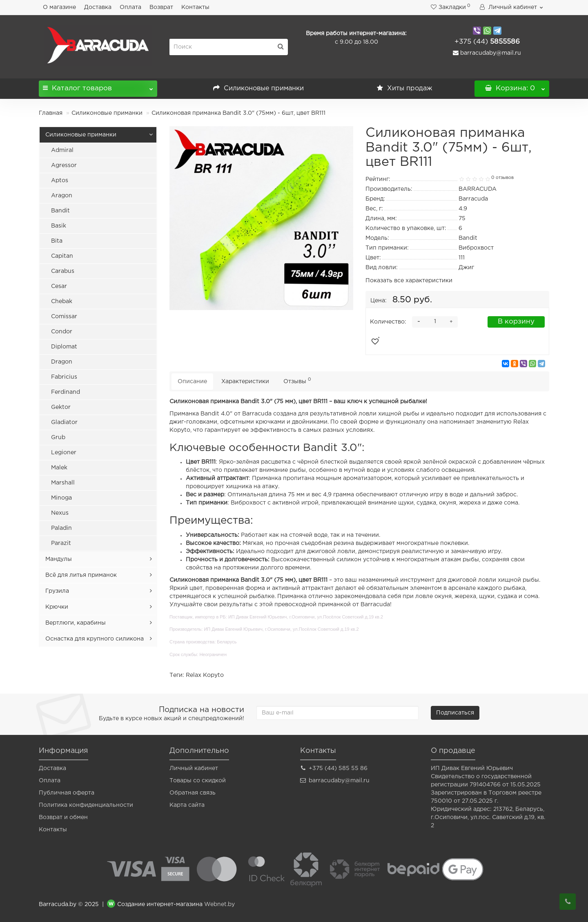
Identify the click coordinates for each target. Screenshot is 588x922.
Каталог (98, 86)
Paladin (61, 528)
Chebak (62, 301)
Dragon (62, 362)
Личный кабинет (194, 768)
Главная (51, 113)
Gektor (61, 407)
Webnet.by (219, 904)
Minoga (61, 498)
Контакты (195, 7)
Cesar (59, 286)
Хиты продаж (405, 88)
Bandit (60, 211)
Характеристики (245, 382)
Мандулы (59, 559)
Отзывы (297, 381)
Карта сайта (187, 805)
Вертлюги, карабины (76, 623)
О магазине (59, 7)
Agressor (64, 165)
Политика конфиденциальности (86, 805)
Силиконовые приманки (258, 88)
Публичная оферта (67, 793)
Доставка (98, 7)
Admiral (62, 150)
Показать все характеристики (409, 281)
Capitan (62, 256)
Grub (58, 438)
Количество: (388, 322)
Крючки (57, 607)
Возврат (161, 7)
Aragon (62, 196)
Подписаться (455, 713)
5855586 (487, 42)
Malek (59, 468)
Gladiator (64, 422)
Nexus (60, 513)
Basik (59, 226)
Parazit (61, 543)
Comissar (64, 317)
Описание (192, 382)
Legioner (64, 453)
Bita (57, 241)
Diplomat (64, 347)
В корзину (516, 322)
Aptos (60, 181)
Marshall (63, 483)
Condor (62, 332)
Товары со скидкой (198, 781)
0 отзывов (502, 178)
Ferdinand (66, 392)
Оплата (130, 7)
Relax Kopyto (205, 675)
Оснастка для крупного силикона (95, 639)
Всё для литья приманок (81, 575)
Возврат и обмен (63, 817)
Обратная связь (193, 793)
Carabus (63, 271)
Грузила (57, 591)
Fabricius (64, 377)
